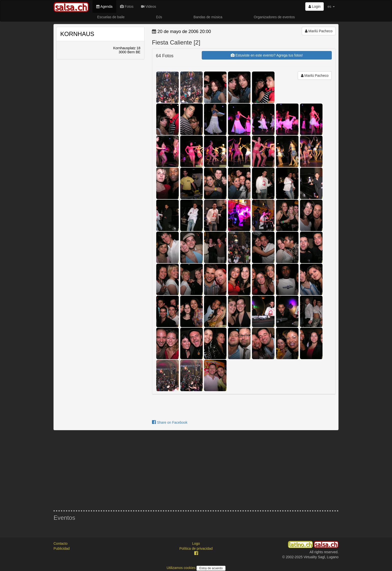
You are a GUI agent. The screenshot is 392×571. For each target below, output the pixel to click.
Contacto (60, 543)
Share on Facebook (170, 422)
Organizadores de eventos (274, 17)
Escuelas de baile (111, 17)
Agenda (104, 7)
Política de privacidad (196, 548)
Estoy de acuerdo (211, 568)
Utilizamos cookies (181, 568)
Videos (148, 7)
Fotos (127, 7)
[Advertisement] (196, 470)
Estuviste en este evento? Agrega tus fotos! (267, 55)
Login (314, 7)
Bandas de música (208, 17)
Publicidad (62, 548)
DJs (159, 17)
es (331, 7)
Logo (196, 543)
